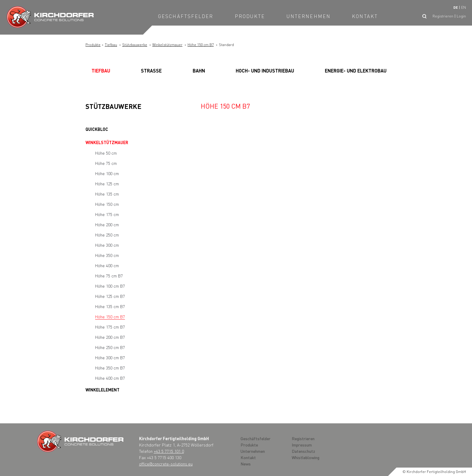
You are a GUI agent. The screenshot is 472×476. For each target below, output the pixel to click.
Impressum (302, 445)
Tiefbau (111, 45)
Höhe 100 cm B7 (110, 286)
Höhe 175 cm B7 (110, 327)
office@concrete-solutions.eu (166, 464)
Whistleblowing (306, 457)
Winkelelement (102, 390)
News (246, 464)
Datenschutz (303, 451)
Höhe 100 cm (107, 173)
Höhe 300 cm (107, 245)
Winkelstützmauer (167, 45)
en (464, 7)
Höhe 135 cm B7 (110, 306)
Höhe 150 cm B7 (201, 45)
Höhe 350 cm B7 (110, 368)
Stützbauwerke (135, 45)
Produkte (250, 16)
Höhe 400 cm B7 (110, 378)
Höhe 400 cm (107, 265)
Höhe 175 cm (107, 214)
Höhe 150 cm (107, 204)
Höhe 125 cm (107, 184)
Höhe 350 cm (107, 255)
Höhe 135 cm (107, 194)
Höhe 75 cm (106, 163)
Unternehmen (309, 16)
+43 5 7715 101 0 (169, 451)
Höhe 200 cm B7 (110, 337)
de (456, 7)
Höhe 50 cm (106, 153)
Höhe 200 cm (107, 224)
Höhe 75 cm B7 (109, 276)
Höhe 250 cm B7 (110, 347)
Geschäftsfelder (186, 16)
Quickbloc (97, 129)
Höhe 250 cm (107, 235)
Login (461, 16)
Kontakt (365, 16)
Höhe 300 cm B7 (110, 357)
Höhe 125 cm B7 (110, 296)
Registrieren (443, 16)
